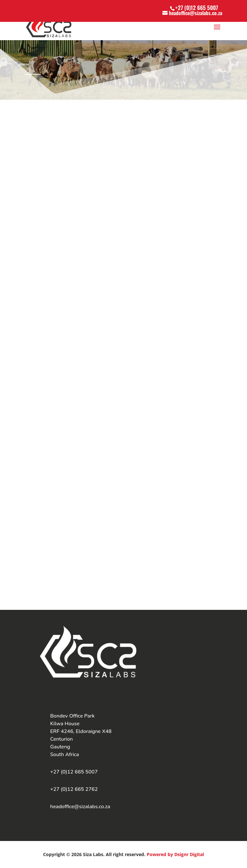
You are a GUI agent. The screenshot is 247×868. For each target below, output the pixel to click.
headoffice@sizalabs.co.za (80, 807)
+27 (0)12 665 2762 (74, 789)
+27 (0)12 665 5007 (197, 8)
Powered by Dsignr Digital (175, 854)
